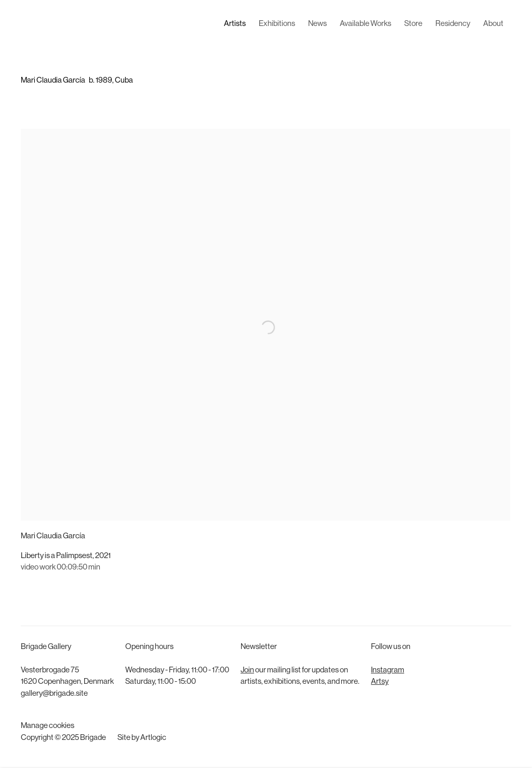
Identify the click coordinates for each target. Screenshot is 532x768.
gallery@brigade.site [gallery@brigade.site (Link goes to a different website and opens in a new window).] (54, 694)
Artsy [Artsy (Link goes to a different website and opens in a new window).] (380, 682)
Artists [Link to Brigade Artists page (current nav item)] (235, 24)
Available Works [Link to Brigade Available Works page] (365, 24)
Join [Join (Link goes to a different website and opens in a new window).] (247, 671)
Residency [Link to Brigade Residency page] (453, 24)
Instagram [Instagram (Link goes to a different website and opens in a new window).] (388, 671)
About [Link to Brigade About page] (493, 24)
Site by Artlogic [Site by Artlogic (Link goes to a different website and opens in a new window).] (142, 738)
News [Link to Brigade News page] (317, 24)
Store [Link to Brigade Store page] (413, 24)
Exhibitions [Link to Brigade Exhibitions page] (277, 24)
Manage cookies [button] (48, 726)
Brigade (36, 24)
